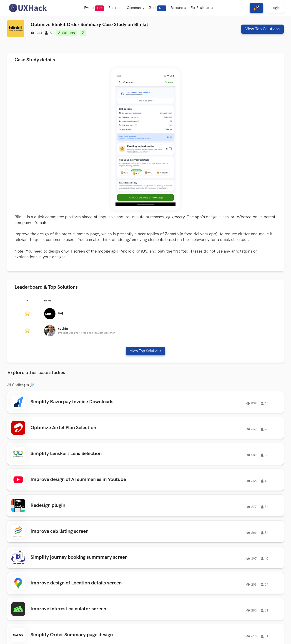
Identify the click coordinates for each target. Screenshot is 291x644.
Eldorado (115, 8)
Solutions (66, 33)
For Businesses (202, 8)
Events (94, 8)
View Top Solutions (262, 29)
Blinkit (141, 25)
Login (276, 8)
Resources (178, 8)
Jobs (158, 8)
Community (136, 8)
